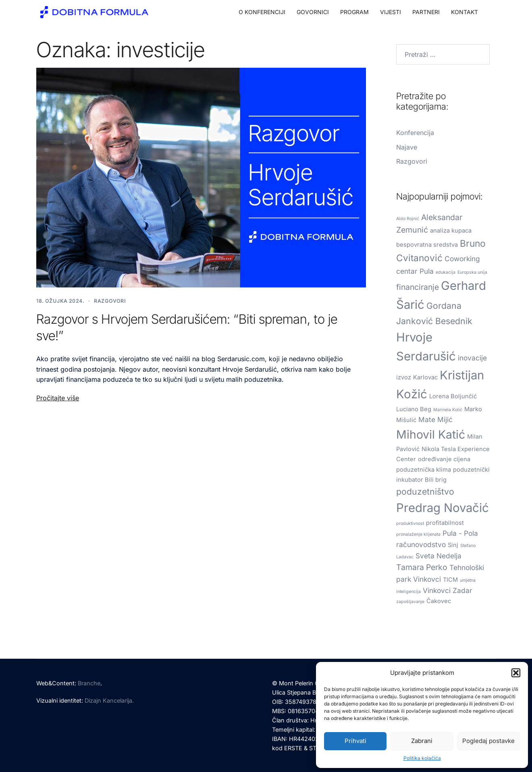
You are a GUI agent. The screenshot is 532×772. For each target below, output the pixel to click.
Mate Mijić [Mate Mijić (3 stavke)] (435, 419)
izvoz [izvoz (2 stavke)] (404, 377)
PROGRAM (354, 12)
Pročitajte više (58, 398)
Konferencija (415, 133)
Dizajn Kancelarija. (109, 700)
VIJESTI (391, 12)
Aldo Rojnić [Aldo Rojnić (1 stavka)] (408, 219)
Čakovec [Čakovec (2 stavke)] (439, 601)
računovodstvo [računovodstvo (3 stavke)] (421, 544)
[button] (516, 673)
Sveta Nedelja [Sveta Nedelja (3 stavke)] (438, 556)
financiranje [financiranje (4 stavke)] (418, 287)
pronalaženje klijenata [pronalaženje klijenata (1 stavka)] (418, 534)
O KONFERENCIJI (262, 12)
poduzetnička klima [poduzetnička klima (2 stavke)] (424, 470)
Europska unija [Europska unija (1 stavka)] (472, 272)
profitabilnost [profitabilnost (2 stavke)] (445, 523)
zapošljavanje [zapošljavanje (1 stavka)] (410, 602)
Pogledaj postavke (488, 741)
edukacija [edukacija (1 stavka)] (446, 272)
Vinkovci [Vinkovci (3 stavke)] (437, 590)
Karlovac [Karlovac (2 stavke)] (425, 377)
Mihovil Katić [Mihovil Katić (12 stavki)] (431, 434)
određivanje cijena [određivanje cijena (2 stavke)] (444, 459)
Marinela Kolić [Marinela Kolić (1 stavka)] (448, 410)
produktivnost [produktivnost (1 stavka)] (410, 523)
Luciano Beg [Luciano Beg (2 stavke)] (414, 409)
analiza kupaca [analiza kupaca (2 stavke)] (451, 231)
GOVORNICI (313, 12)
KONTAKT (464, 12)
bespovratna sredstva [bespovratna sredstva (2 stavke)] (427, 245)
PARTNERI (426, 12)
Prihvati (355, 741)
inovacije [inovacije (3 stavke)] (472, 358)
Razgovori (110, 301)
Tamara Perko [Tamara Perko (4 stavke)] (422, 567)
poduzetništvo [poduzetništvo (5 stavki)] (425, 491)
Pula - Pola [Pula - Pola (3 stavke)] (460, 533)
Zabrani (422, 741)
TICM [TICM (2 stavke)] (450, 580)
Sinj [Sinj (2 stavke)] (453, 545)
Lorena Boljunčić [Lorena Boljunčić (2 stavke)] (453, 396)
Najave (407, 147)
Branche (89, 683)
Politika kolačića (422, 758)
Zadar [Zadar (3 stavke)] (462, 590)
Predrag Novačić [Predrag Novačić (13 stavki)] (443, 508)
